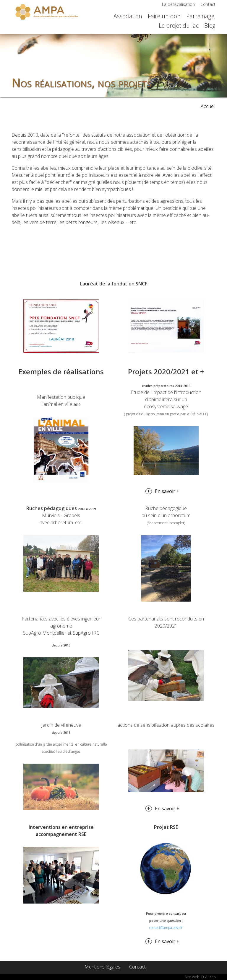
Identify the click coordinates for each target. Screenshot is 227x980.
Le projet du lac (179, 26)
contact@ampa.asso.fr (166, 928)
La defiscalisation (178, 4)
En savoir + (167, 491)
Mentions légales (102, 967)
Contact (208, 4)
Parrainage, (201, 16)
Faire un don (164, 16)
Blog (210, 26)
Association (128, 16)
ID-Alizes (208, 977)
